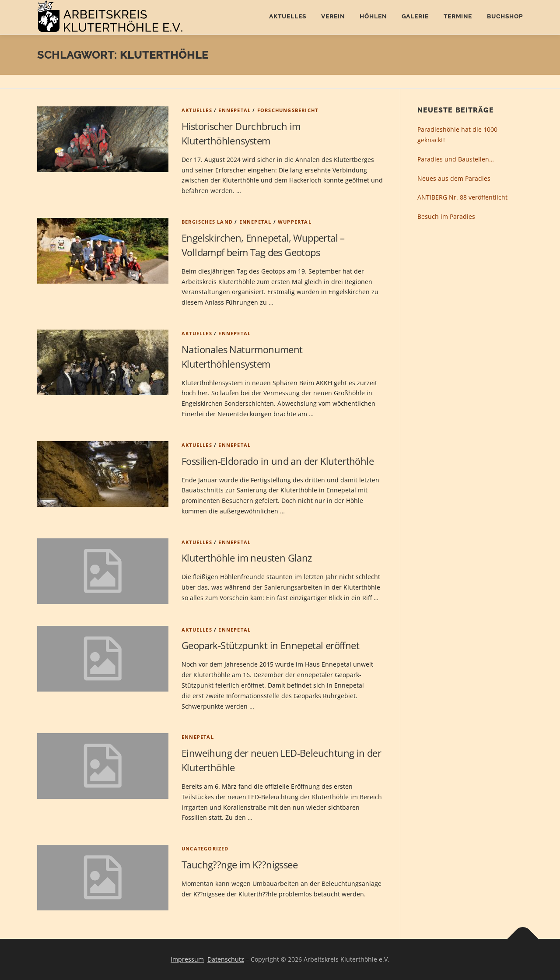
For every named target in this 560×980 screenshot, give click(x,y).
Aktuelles (288, 16)
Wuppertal (295, 222)
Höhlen (373, 16)
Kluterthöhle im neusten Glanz (247, 558)
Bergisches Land (207, 222)
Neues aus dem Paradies (454, 178)
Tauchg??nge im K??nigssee (240, 864)
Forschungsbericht (288, 110)
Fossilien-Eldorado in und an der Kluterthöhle (278, 461)
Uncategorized (205, 848)
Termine (458, 16)
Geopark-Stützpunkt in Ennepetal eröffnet (270, 645)
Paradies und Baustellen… (456, 159)
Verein (333, 16)
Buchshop (505, 16)
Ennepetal (234, 110)
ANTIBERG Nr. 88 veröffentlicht (462, 197)
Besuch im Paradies (446, 216)
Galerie (415, 16)
